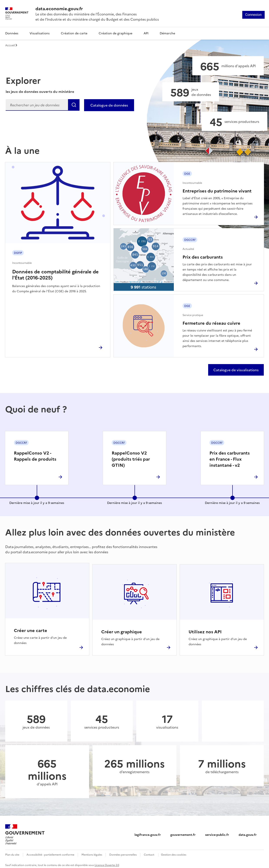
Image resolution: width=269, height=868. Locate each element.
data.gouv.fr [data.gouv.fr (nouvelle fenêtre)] (248, 832)
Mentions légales (92, 852)
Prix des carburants (203, 257)
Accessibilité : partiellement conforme (50, 852)
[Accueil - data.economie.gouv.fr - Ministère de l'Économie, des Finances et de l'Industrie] (25, 832)
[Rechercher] (43, 105)
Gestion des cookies (174, 852)
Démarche (167, 33)
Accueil (11, 45)
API (146, 33)
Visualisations (40, 33)
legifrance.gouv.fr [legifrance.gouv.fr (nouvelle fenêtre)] (148, 832)
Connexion (253, 15)
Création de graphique (115, 33)
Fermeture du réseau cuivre (211, 323)
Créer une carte (31, 629)
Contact (149, 852)
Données (12, 33)
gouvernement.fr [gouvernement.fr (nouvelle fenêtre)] (183, 832)
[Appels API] (228, 66)
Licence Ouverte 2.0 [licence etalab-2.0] (107, 862)
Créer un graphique (122, 629)
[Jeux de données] (191, 92)
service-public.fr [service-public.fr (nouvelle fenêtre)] (217, 832)
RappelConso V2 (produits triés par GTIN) (131, 459)
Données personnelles (123, 852)
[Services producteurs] (234, 121)
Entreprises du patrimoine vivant (217, 191)
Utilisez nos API (205, 629)
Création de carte (74, 33)
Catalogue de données (109, 105)
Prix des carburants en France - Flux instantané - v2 (230, 459)
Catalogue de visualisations (236, 370)
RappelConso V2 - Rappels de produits (35, 456)
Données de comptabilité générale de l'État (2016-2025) (55, 274)
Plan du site (12, 852)
